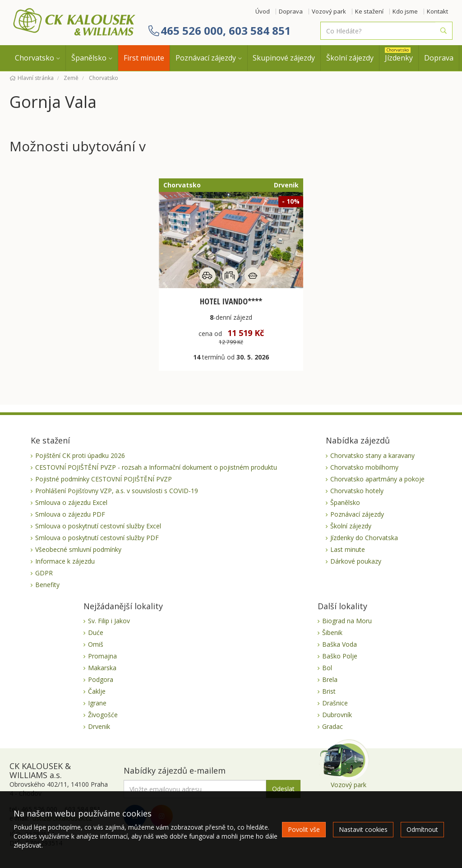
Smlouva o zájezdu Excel (71, 502)
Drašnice (335, 703)
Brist (329, 691)
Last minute (348, 549)
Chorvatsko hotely (357, 491)
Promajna (102, 656)
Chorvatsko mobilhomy (364, 467)
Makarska (102, 668)
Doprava (291, 11)
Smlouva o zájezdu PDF (70, 514)
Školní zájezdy (350, 58)
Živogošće (103, 715)
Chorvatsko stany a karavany (372, 455)
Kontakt (437, 11)
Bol (327, 668)
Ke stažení (369, 11)
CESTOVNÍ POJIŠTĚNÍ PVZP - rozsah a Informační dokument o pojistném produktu (156, 467)
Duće (96, 632)
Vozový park (329, 11)
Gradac (333, 726)
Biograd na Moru (347, 621)
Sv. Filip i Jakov (109, 621)
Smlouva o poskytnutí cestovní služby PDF (97, 538)
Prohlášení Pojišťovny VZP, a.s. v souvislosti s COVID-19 (117, 491)
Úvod (263, 11)
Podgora (101, 679)
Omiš (96, 644)
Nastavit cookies (363, 829)
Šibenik (332, 632)
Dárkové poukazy (356, 561)
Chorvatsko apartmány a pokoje (377, 479)
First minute (144, 58)
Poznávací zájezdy (206, 58)
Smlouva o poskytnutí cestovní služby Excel (98, 526)
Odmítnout (422, 829)
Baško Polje (340, 656)
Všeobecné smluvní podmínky (78, 549)
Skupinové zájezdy (284, 58)
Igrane (97, 703)
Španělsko (89, 58)
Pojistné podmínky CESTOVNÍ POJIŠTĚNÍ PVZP (104, 479)
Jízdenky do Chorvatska (364, 538)
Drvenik (99, 726)
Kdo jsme (405, 11)
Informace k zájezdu (65, 561)
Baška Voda (340, 644)
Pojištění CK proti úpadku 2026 (80, 455)
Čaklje (97, 691)
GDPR (44, 573)
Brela (330, 679)
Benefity (47, 585)
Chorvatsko (35, 58)
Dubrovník (337, 715)
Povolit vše (304, 829)
